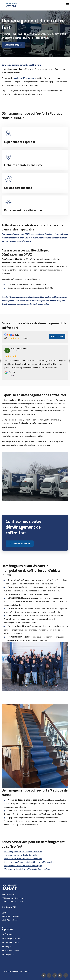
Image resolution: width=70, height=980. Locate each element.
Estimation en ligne (13, 45)
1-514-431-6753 (9, 907)
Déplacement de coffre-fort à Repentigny (23, 866)
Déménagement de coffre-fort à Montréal (23, 851)
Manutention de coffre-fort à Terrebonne (23, 859)
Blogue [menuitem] (8, 947)
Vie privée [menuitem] (9, 955)
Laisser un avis (57, 336)
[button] (67, 5)
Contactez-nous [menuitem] (12, 942)
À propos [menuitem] (9, 934)
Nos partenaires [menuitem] (12, 951)
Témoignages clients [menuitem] (14, 938)
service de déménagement (25, 78)
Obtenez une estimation (20, 544)
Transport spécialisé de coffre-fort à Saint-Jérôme (27, 869)
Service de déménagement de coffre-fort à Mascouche (29, 862)
